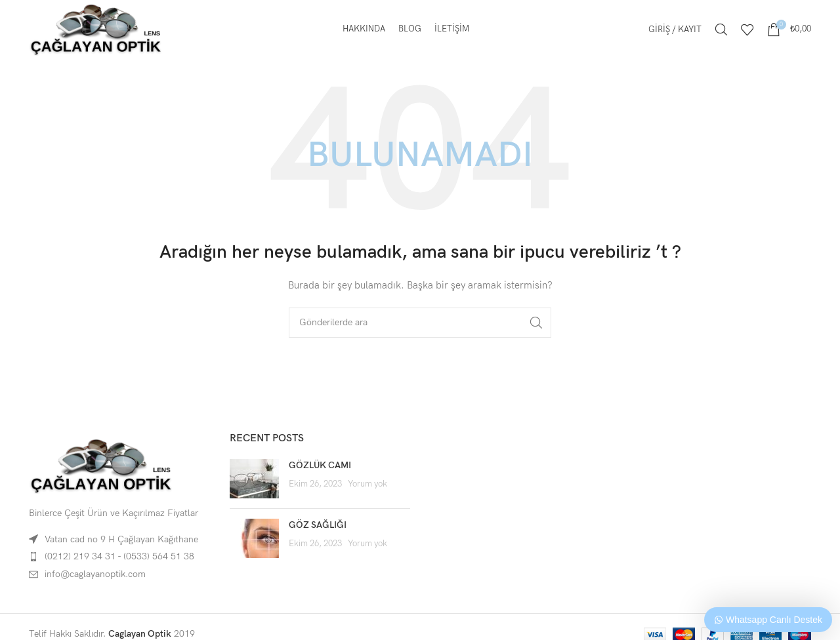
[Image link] (101, 465)
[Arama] (721, 30)
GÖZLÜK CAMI (320, 465)
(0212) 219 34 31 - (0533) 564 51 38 (119, 556)
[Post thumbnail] (254, 479)
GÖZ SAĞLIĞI (318, 525)
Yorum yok (367, 484)
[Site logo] (96, 29)
